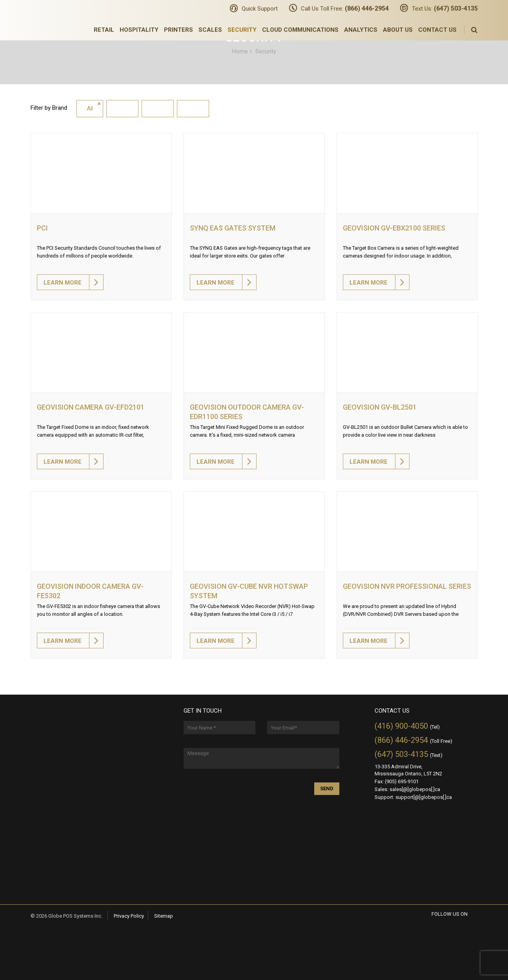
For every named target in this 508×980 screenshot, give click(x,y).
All (90, 109)
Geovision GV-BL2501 (380, 407)
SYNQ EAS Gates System (233, 228)
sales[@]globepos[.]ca (415, 789)
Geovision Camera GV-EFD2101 (91, 407)
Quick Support (260, 9)
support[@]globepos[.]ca (424, 797)
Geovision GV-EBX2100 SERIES (394, 228)
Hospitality (139, 30)
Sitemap (164, 916)
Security (242, 30)
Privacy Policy (129, 916)
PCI (42, 228)
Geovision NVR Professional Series (407, 586)
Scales (210, 30)
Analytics (361, 30)
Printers (178, 30)
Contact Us (437, 30)
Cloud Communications (300, 30)
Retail (104, 30)
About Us (398, 30)
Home (240, 51)
